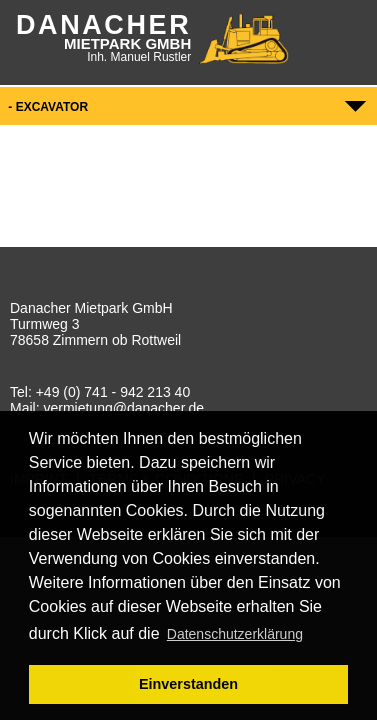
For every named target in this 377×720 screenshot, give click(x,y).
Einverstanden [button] (188, 684)
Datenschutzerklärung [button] (235, 634)
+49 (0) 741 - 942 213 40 (113, 392)
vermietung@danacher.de (123, 408)
